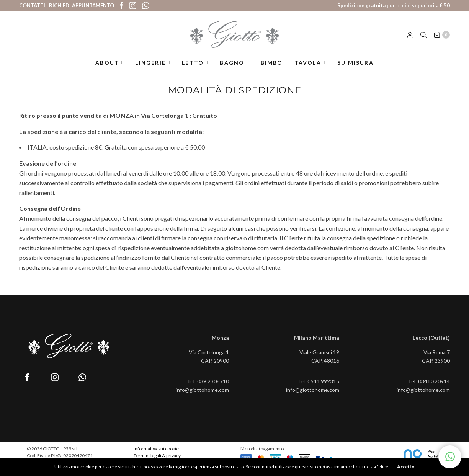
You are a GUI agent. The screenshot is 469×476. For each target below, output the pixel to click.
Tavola (308, 63)
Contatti (32, 5)
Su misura (355, 63)
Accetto (406, 467)
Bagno (232, 63)
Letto (193, 63)
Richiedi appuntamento (82, 5)
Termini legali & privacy (157, 456)
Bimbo (272, 63)
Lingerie (150, 63)
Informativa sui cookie (156, 449)
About (107, 63)
